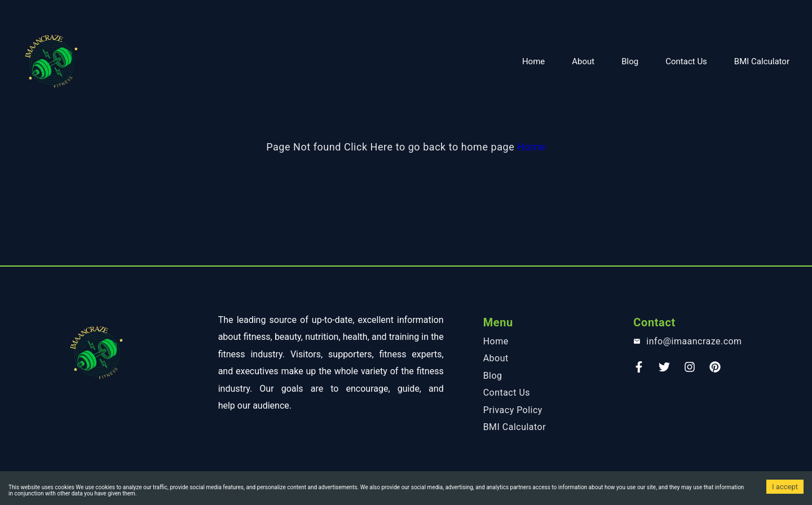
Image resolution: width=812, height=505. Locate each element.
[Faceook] (639, 371)
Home (533, 61)
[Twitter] (664, 371)
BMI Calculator (762, 61)
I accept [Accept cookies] (785, 487)
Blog (630, 61)
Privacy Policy (513, 410)
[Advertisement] (338, 14)
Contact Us (686, 61)
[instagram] (690, 371)
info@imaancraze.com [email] (694, 341)
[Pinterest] (715, 371)
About (583, 61)
